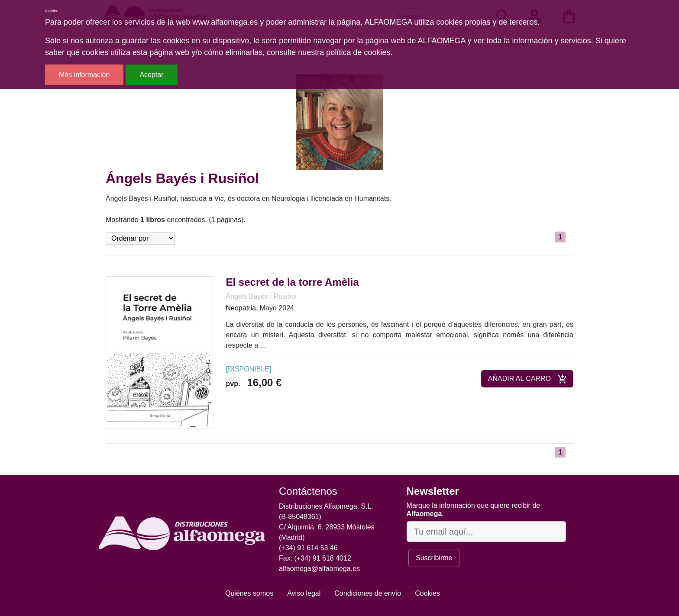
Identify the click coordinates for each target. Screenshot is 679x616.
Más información (84, 75)
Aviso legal (304, 593)
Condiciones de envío (368, 593)
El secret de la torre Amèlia (293, 282)
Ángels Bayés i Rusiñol (262, 296)
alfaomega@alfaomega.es (319, 569)
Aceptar (151, 75)
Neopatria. (242, 308)
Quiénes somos (249, 593)
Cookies (427, 593)
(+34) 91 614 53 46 (308, 548)
